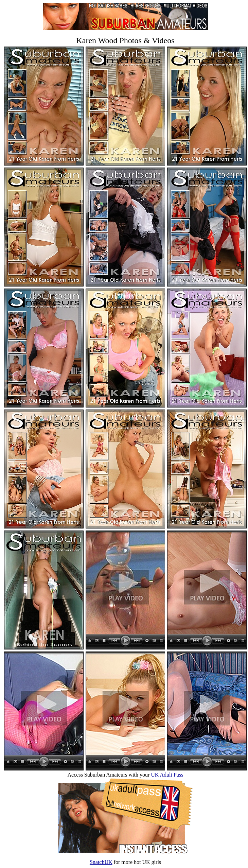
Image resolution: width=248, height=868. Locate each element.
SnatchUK (101, 862)
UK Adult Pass (167, 775)
